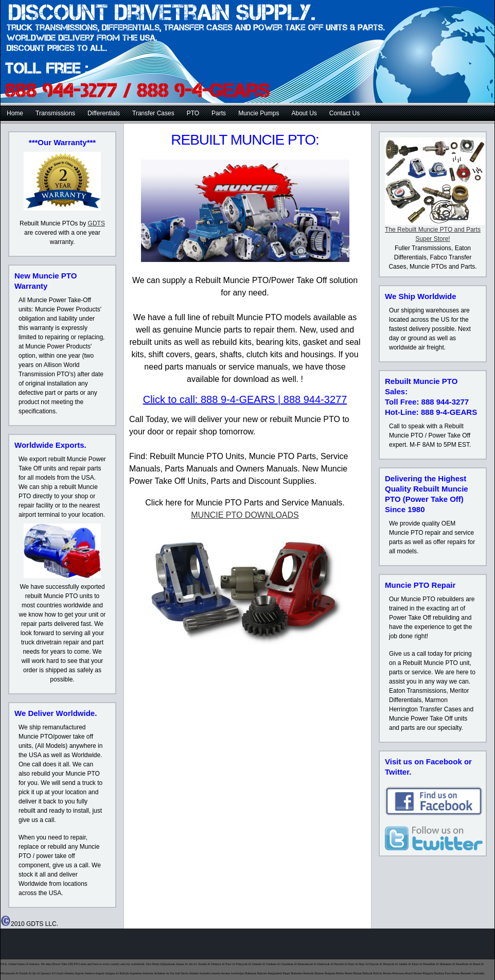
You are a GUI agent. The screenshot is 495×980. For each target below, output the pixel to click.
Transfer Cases (153, 113)
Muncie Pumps (259, 113)
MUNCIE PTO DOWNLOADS (245, 515)
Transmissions (55, 113)
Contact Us (344, 113)
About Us (304, 113)
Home (15, 113)
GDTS (96, 223)
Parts (219, 113)
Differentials (104, 113)
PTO (193, 113)
